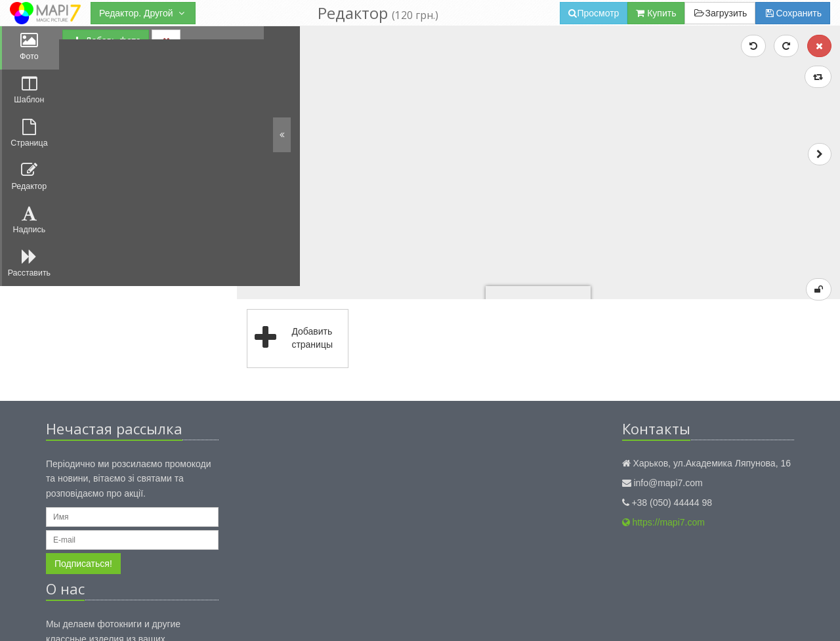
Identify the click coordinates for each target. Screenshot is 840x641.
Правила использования (262, 617)
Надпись (30, 230)
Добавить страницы (309, 238)
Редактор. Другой (143, 13)
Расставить (30, 276)
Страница (30, 139)
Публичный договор (356, 617)
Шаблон (30, 94)
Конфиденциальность (165, 617)
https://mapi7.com (663, 422)
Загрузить (720, 13)
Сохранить (793, 13)
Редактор (30, 185)
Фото (30, 48)
